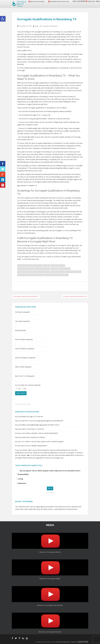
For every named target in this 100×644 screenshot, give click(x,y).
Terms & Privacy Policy (23, 404)
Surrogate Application (25, 272)
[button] (3, 19)
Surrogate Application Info (41, 272)
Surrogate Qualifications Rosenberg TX (56, 275)
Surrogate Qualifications (50, 26)
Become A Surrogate (35, 1)
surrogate (54, 269)
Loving (20, 479)
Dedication (22, 483)
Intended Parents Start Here (57, 1)
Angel (37, 26)
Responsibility (23, 474)
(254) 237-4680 (93, 1)
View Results (50, 493)
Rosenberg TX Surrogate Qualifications (30, 266)
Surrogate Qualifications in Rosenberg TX (30, 275)
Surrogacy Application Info (26, 269)
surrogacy (46, 266)
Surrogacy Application (58, 266)
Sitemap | (75, 642)
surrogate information (57, 272)
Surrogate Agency (64, 269)
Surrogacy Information (43, 269)
